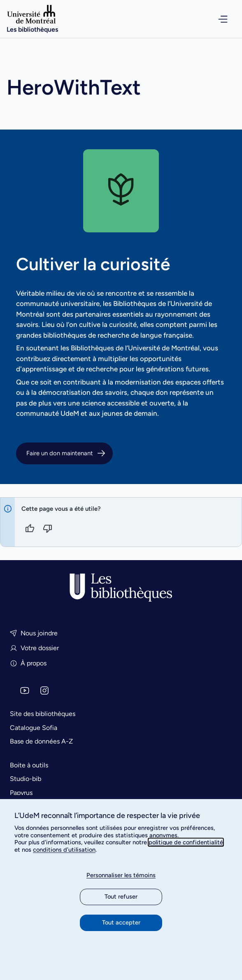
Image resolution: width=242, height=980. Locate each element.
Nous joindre (34, 633)
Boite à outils (29, 765)
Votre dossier (34, 648)
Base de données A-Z (41, 741)
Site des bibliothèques (43, 714)
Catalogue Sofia (34, 728)
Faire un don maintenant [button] (66, 453)
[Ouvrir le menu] (218, 19)
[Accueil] (32, 19)
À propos (28, 663)
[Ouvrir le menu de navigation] (218, 19)
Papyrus (21, 793)
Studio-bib (26, 779)
